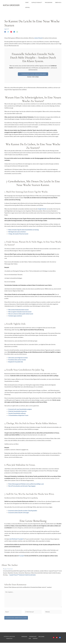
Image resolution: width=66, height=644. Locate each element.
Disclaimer (39, 638)
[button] (33, 74)
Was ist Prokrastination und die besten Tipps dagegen (23, 486)
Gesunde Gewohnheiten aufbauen (18, 413)
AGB (44, 638)
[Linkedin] (14, 32)
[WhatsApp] (17, 32)
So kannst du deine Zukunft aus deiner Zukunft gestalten (24, 510)
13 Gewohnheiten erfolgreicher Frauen (19, 415)
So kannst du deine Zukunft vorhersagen (19, 512)
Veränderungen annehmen (15, 316)
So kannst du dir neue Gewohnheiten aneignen (21, 409)
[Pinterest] (11, 32)
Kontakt (33, 640)
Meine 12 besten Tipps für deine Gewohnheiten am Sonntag (24, 230)
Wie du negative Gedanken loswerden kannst (20, 312)
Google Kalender (42, 209)
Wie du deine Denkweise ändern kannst (19, 310)
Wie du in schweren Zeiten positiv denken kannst (21, 314)
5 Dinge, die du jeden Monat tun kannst (19, 234)
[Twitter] (8, 32)
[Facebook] (5, 32)
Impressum (24, 638)
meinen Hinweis (39, 38)
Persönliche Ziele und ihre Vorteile (18, 360)
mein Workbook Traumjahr (17, 539)
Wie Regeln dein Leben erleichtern (18, 232)
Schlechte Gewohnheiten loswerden (18, 411)
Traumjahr (22, 556)
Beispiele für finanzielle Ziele (16, 362)
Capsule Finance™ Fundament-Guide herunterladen (23, 575)
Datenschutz (31, 638)
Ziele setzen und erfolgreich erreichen (18, 358)
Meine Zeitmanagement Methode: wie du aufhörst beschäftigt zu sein (27, 484)
